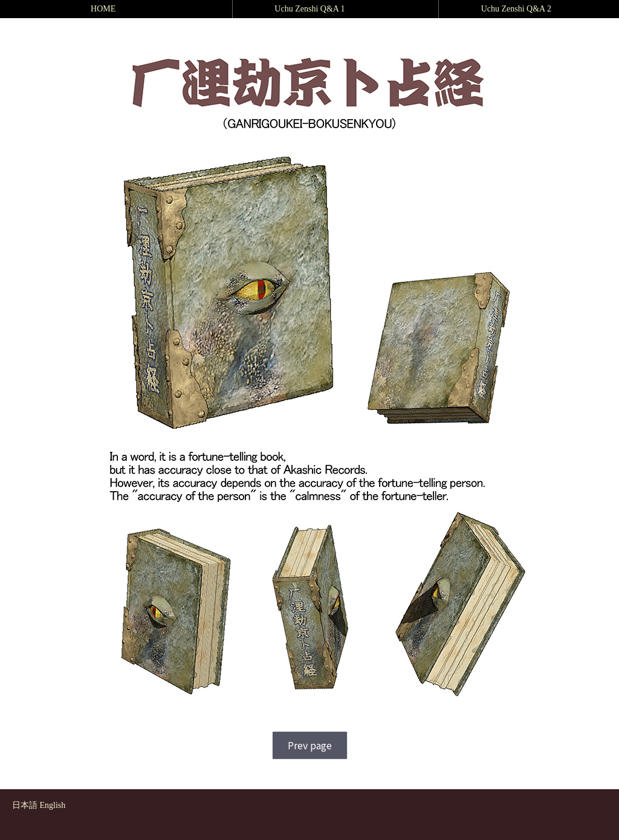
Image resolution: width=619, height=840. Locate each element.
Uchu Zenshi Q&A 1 (309, 9)
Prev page (310, 745)
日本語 (25, 805)
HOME (103, 9)
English (53, 805)
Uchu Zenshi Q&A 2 (516, 9)
